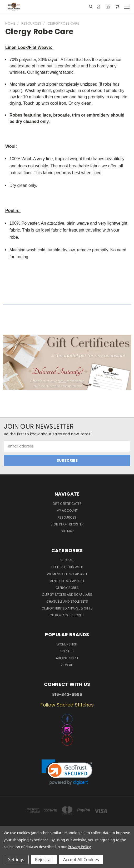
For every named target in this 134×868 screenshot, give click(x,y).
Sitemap (67, 531)
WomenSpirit (67, 644)
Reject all (44, 860)
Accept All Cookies (81, 860)
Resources (67, 517)
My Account (67, 511)
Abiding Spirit (67, 658)
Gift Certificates (67, 504)
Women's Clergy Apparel (67, 574)
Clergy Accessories (67, 615)
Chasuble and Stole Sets (67, 601)
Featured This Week (67, 567)
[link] (67, 772)
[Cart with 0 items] (117, 7)
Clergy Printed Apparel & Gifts (67, 608)
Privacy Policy (79, 847)
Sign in (57, 524)
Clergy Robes (67, 588)
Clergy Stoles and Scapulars (67, 595)
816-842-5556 (67, 694)
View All (67, 665)
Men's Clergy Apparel (67, 581)
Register (76, 524)
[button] (67, 362)
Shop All (67, 560)
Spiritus (67, 651)
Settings (16, 860)
